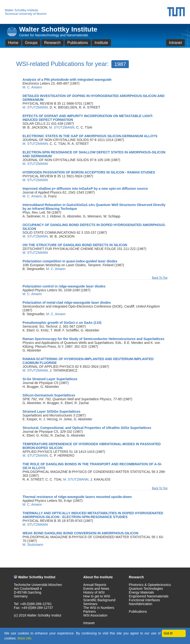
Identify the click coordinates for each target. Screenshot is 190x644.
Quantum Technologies (146, 589)
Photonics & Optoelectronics (150, 585)
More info (24, 638)
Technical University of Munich (26, 14)
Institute (101, 43)
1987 (120, 64)
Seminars (90, 604)
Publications (78, 43)
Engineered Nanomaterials (149, 596)
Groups (31, 43)
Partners (90, 612)
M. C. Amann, (33, 196)
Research (52, 43)
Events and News (96, 589)
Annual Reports (95, 585)
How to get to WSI (97, 596)
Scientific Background (99, 600)
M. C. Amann (32, 87)
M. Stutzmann (33, 545)
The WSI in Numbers (99, 608)
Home (13, 43)
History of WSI (94, 592)
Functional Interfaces (144, 600)
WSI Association (95, 615)
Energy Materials (141, 592)
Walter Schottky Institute (22, 10)
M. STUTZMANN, (36, 107)
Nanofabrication (141, 604)
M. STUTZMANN (35, 164)
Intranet (175, 43)
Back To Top (160, 278)
